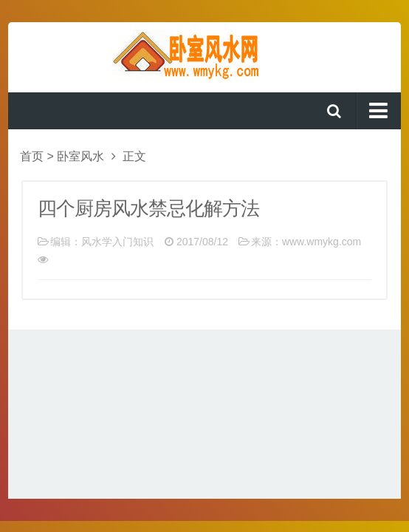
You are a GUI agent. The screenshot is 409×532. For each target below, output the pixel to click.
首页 (32, 156)
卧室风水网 (205, 55)
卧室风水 (80, 156)
